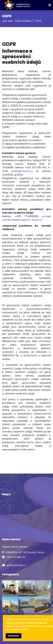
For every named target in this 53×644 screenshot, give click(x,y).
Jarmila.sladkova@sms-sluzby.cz (22, 220)
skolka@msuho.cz (22, 171)
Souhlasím (13, 636)
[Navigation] (50, 5)
